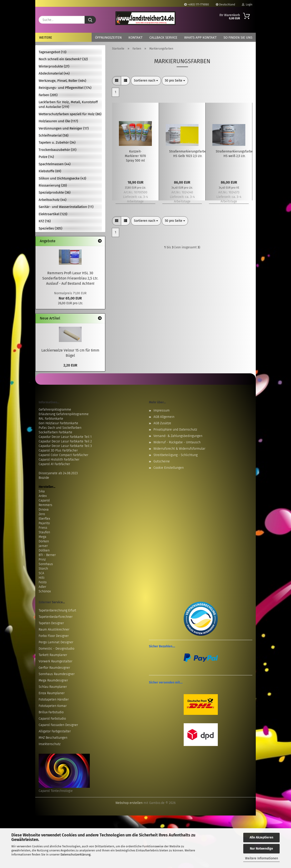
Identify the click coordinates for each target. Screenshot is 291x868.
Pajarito (44, 523)
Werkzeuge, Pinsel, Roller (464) (62, 81)
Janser (43, 546)
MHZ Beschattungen (53, 738)
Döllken (44, 550)
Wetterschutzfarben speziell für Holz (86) (70, 114)
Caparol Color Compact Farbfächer (63, 455)
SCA (41, 573)
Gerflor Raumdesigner (54, 668)
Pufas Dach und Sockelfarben (60, 428)
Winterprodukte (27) (54, 66)
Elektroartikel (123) (53, 214)
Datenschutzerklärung (75, 854)
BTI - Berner (47, 555)
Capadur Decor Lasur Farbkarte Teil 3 (65, 446)
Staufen (44, 532)
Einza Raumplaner (52, 693)
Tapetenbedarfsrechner (56, 617)
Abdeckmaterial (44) (54, 73)
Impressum (162, 410)
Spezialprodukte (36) (55, 192)
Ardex (43, 496)
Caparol (44, 500)
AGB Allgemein (164, 417)
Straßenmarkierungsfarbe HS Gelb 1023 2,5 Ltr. (188, 154)
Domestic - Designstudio (56, 649)
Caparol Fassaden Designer (58, 725)
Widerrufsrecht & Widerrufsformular (179, 449)
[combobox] (146, 81)
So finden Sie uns (238, 37)
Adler (42, 587)
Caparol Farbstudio (52, 719)
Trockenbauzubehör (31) (58, 150)
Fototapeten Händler (54, 700)
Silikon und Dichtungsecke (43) (62, 178)
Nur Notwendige (261, 849)
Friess (43, 528)
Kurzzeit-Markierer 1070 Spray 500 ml (135, 156)
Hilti (42, 578)
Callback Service (163, 37)
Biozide (44, 478)
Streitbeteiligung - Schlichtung (176, 455)
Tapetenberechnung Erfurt (57, 610)
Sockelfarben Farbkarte (55, 432)
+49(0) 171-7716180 (197, 5)
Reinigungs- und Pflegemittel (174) (65, 88)
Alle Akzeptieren (261, 837)
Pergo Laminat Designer (56, 642)
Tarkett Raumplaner (53, 655)
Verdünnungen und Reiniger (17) (64, 128)
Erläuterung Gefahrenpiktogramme (64, 414)
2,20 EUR (70, 365)
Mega (43, 537)
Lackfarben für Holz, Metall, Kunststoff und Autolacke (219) (68, 104)
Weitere (46, 37)
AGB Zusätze (162, 423)
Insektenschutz (50, 744)
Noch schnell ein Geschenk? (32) (63, 59)
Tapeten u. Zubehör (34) (57, 142)
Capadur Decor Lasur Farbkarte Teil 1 (65, 437)
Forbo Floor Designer (54, 636)
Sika (42, 491)
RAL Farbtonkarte (51, 419)
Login (247, 5)
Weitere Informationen (262, 858)
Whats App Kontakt (200, 37)
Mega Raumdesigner (53, 680)
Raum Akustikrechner (54, 630)
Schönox (45, 591)
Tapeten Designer (51, 623)
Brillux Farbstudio (51, 712)
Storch (43, 569)
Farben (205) (48, 95)
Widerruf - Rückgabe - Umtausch (177, 442)
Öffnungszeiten (108, 37)
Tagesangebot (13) (53, 52)
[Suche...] (90, 20)
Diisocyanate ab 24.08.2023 (58, 473)
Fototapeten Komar (53, 706)
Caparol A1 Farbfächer (54, 464)
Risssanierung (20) (53, 185)
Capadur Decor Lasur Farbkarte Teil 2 (65, 441)
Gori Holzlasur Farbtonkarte (58, 423)
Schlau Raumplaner (53, 687)
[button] (117, 81)
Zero (42, 514)
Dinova (44, 510)
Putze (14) (46, 157)
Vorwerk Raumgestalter (55, 661)
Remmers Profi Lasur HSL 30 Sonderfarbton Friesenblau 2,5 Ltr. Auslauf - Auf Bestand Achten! (70, 278)
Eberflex (44, 519)
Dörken (44, 541)
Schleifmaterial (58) (54, 135)
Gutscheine (162, 461)
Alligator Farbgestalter (55, 731)
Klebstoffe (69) (50, 171)
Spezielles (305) (50, 228)
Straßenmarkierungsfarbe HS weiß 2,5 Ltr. (234, 154)
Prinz (42, 560)
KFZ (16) (45, 221)
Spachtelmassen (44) (55, 164)
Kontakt (135, 37)
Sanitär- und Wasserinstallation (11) (66, 207)
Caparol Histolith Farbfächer (59, 460)
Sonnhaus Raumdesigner (57, 674)
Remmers (45, 505)
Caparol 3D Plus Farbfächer (58, 450)
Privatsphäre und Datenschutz (175, 430)
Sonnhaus (46, 564)
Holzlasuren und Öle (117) (58, 121)
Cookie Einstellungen (169, 468)
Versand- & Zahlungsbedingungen (178, 436)
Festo (43, 582)
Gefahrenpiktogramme (55, 410)
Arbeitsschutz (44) (53, 200)
